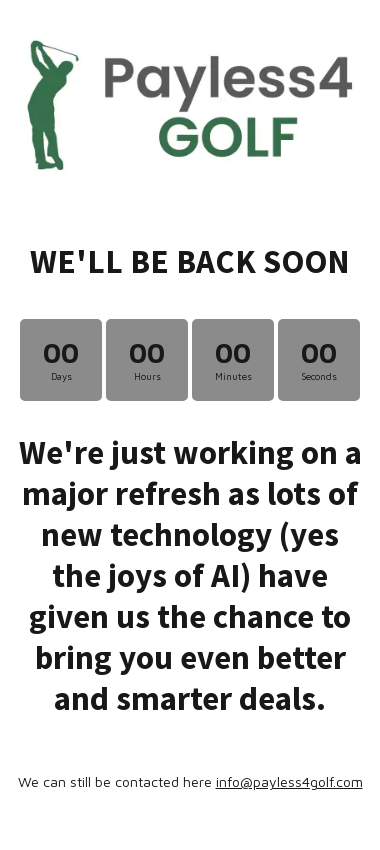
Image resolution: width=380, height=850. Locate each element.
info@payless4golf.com (289, 781)
